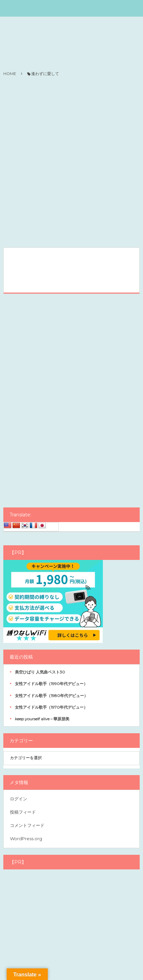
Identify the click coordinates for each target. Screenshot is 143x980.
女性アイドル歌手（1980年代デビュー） (51, 696)
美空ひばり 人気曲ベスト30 (40, 672)
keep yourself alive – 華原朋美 (42, 719)
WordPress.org (26, 839)
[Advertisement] (71, 163)
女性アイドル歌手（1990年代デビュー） (51, 684)
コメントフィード (27, 825)
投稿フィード (23, 812)
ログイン (19, 799)
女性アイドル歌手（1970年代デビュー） (51, 707)
